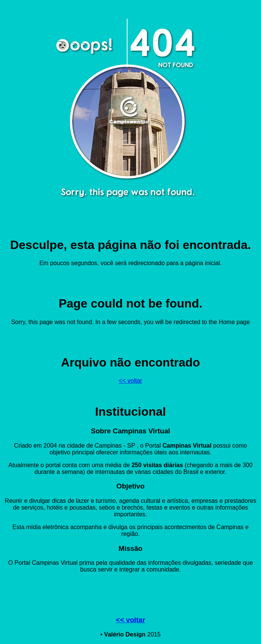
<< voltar (130, 381)
